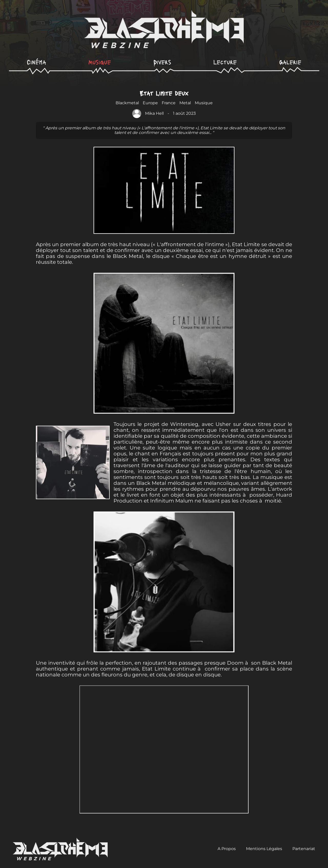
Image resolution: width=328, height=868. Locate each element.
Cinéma (37, 62)
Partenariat (304, 849)
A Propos (227, 849)
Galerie (290, 62)
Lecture (225, 62)
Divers (162, 62)
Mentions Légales (264, 849)
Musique (100, 62)
